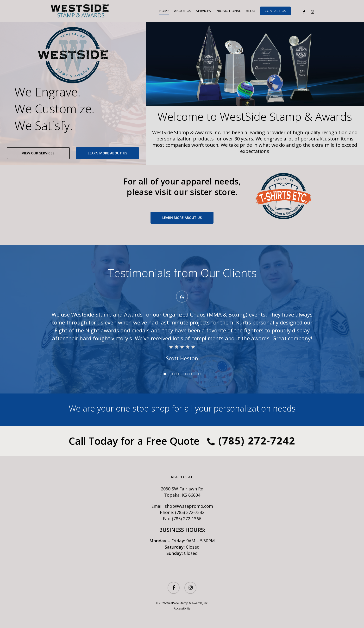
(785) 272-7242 (251, 442)
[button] (38, 153)
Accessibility (182, 608)
